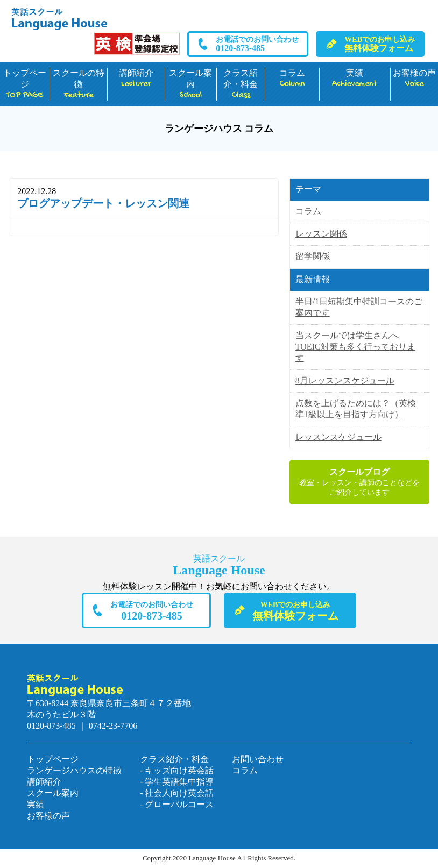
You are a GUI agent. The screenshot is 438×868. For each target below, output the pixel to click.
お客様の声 (414, 79)
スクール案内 (191, 84)
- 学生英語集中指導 (177, 782)
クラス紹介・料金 (241, 84)
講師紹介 (136, 79)
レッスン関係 (321, 234)
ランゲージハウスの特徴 (74, 770)
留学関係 (313, 256)
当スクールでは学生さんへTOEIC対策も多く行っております (355, 347)
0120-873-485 (257, 44)
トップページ (25, 84)
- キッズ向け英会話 (177, 770)
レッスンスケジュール (338, 437)
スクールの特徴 (79, 84)
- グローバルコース (177, 804)
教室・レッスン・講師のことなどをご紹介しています (359, 482)
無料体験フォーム (380, 44)
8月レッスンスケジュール (345, 380)
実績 (355, 79)
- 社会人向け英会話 (177, 793)
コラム (292, 79)
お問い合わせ (258, 759)
